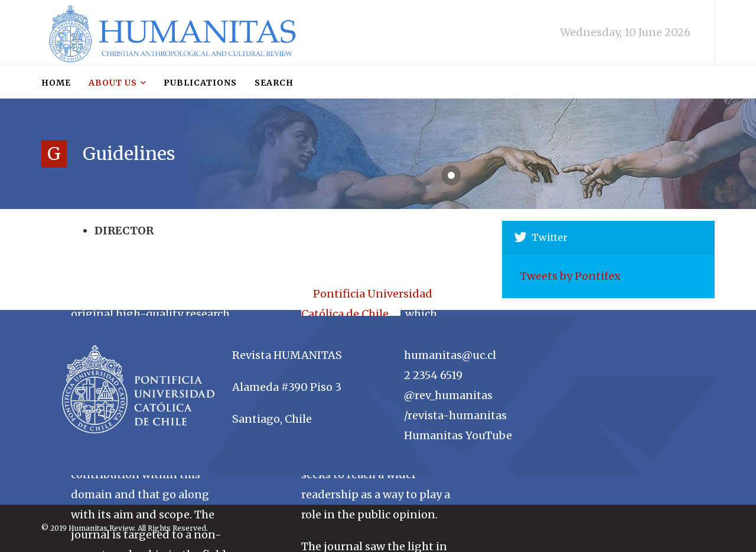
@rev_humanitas (448, 395)
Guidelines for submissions (117, 221)
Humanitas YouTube (458, 435)
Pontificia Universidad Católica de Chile (367, 304)
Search (274, 83)
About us (113, 83)
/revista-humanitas (455, 415)
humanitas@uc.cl (450, 355)
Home (56, 83)
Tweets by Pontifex (570, 276)
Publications (200, 83)
